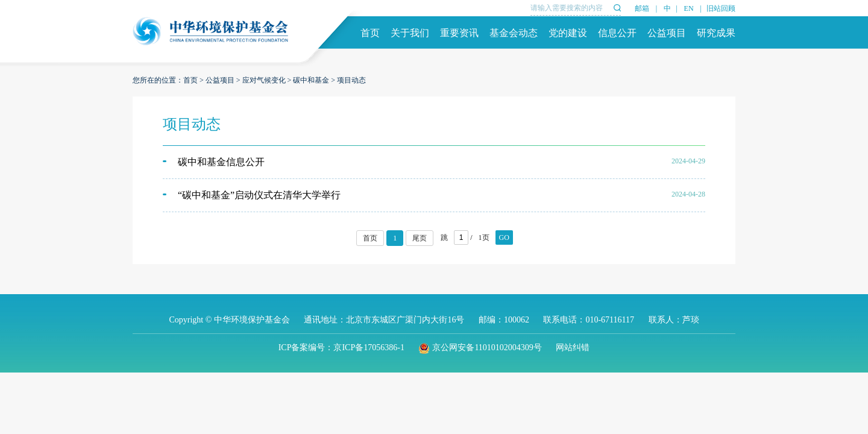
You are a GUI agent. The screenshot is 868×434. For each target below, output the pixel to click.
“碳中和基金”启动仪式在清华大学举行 (259, 195)
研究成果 (716, 33)
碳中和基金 (311, 80)
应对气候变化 (264, 80)
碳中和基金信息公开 (221, 162)
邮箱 (642, 8)
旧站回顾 (721, 8)
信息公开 (617, 33)
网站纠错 (573, 348)
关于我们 (410, 33)
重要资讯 (459, 33)
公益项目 (667, 33)
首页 (370, 33)
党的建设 (568, 33)
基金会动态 (514, 33)
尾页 (420, 238)
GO (504, 237)
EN (689, 8)
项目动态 (351, 80)
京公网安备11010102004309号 (480, 348)
